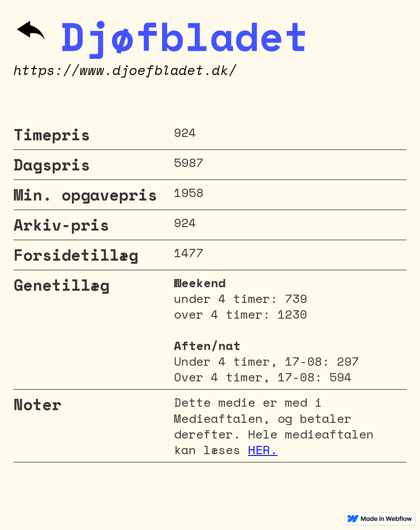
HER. (263, 450)
